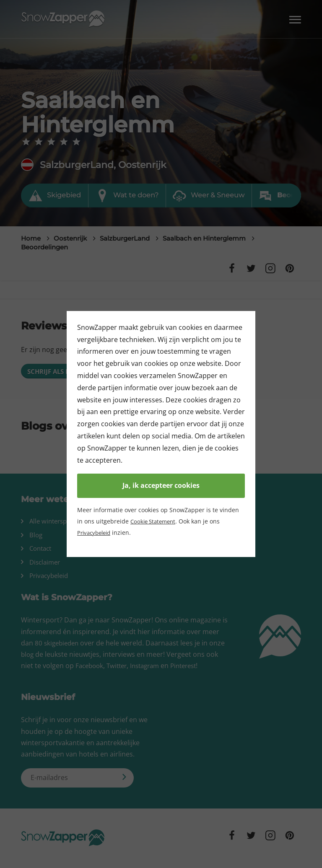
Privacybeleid (96, 532)
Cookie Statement (155, 521)
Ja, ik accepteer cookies (161, 485)
